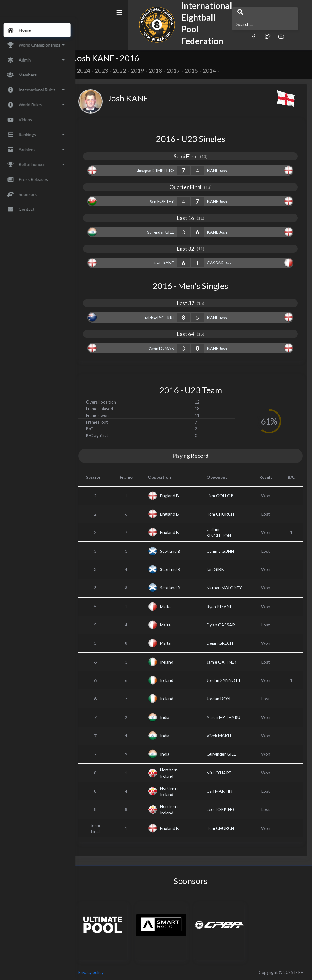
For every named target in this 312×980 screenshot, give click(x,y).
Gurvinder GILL (224, 754)
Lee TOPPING (223, 809)
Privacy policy (98, 972)
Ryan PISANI (222, 606)
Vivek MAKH (222, 736)
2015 (199, 71)
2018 (163, 71)
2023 (109, 71)
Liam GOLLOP (223, 496)
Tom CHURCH (223, 514)
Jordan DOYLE (223, 698)
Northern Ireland (175, 773)
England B (176, 496)
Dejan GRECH (223, 643)
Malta (172, 606)
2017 (181, 71)
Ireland (173, 662)
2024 (91, 71)
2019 (145, 71)
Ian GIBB (218, 569)
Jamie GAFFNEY (225, 662)
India (171, 717)
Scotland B (177, 551)
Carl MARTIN (222, 791)
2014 (217, 71)
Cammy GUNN (223, 551)
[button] (228, 31)
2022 (127, 71)
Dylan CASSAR (224, 625)
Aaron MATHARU (227, 717)
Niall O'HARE (222, 773)
